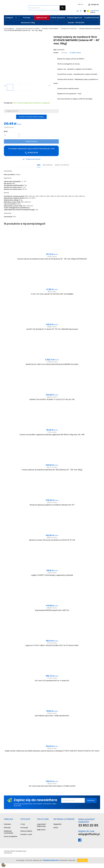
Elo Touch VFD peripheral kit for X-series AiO (52, 681)
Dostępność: (8, 103)
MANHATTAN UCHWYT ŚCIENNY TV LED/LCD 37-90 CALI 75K (52, 399)
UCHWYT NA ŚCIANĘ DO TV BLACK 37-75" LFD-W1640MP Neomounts (52, 329)
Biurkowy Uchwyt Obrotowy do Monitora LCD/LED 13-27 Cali (52, 540)
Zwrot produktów (11, 836)
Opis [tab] (39, 165)
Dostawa (7, 824)
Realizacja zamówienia (8, 832)
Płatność (7, 828)
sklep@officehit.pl (89, 834)
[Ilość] (11, 135)
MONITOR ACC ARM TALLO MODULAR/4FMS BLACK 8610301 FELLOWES (52, 364)
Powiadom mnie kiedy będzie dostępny (31, 117)
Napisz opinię (75, 53)
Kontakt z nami (26, 834)
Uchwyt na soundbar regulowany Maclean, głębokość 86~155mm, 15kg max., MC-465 (52, 435)
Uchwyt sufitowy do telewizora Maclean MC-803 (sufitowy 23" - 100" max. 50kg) (52, 470)
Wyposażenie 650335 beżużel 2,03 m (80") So (52, 610)
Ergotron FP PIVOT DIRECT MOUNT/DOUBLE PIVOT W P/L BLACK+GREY (52, 645)
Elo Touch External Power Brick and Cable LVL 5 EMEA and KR (52, 786)
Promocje (24, 828)
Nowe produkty (26, 831)
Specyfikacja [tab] (48, 165)
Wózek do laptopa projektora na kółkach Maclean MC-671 (52, 505)
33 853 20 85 (88, 825)
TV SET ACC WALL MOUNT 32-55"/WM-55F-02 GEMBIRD (52, 294)
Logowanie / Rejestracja (42, 825)
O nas (23, 824)
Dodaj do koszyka (31, 141)
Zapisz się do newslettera (35, 800)
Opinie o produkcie (62, 165)
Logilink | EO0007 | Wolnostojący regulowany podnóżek (52, 575)
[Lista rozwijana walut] (81, 5)
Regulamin (57, 824)
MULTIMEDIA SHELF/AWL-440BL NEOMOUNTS (52, 716)
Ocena (56, 53)
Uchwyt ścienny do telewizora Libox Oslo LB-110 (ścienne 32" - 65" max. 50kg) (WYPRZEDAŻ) (52, 259)
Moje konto (41, 830)
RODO (56, 828)
